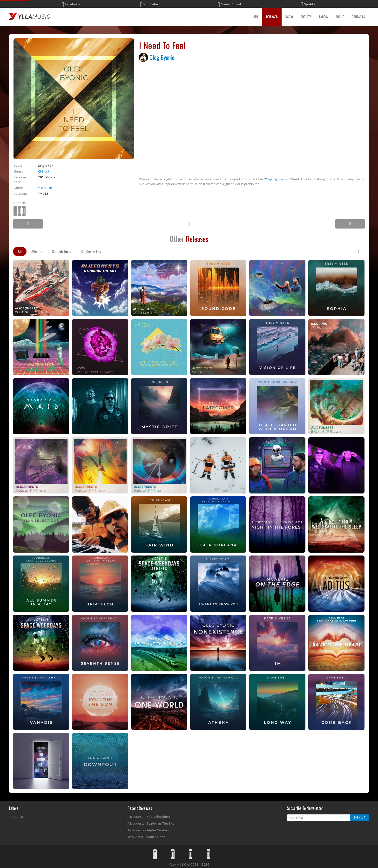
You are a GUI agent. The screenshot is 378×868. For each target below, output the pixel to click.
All (20, 251)
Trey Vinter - (147, 837)
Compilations (61, 251)
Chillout (44, 171)
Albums (37, 251)
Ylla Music (45, 188)
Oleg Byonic (162, 57)
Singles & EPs (91, 251)
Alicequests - (149, 817)
